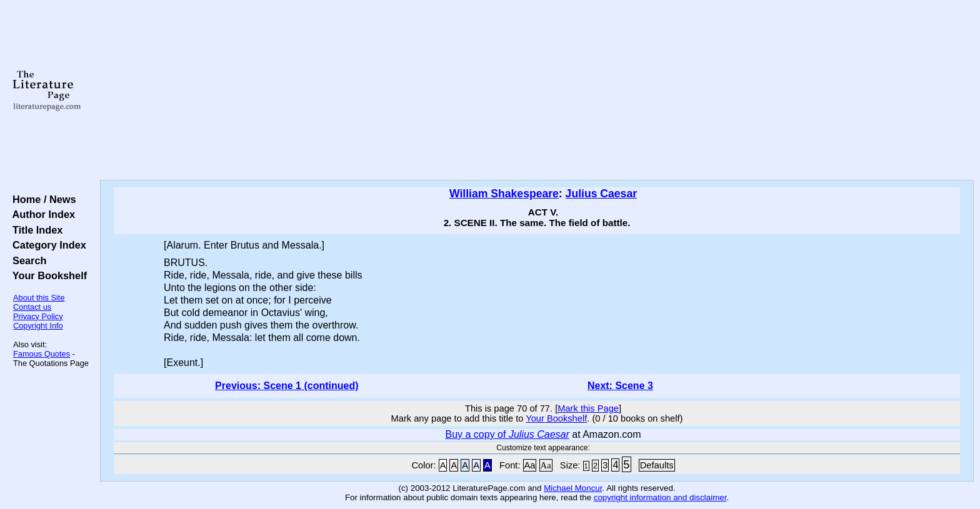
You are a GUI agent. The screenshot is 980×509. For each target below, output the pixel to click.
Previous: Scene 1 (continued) (287, 386)
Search (27, 260)
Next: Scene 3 (620, 386)
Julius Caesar (601, 194)
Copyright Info (38, 326)
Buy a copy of (507, 434)
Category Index (47, 245)
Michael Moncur (573, 488)
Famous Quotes (42, 354)
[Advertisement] (537, 91)
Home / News (42, 199)
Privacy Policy (38, 316)
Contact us (32, 307)
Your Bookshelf (47, 275)
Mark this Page (588, 408)
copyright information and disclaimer (660, 497)
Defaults (657, 465)
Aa (530, 465)
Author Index (41, 214)
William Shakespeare (504, 194)
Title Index (35, 230)
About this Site (39, 298)
